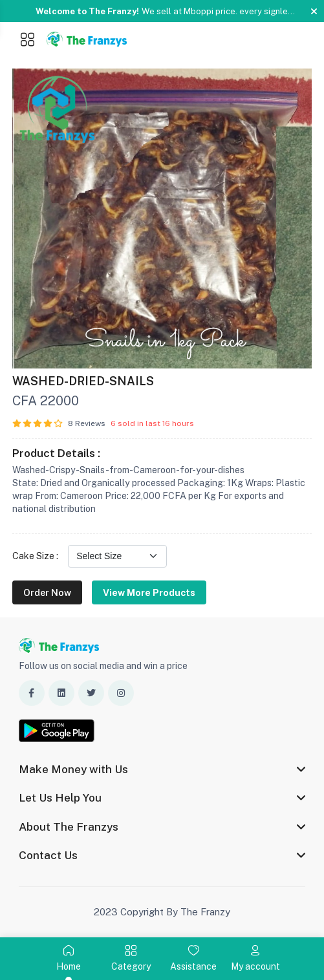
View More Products (149, 592)
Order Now (47, 592)
